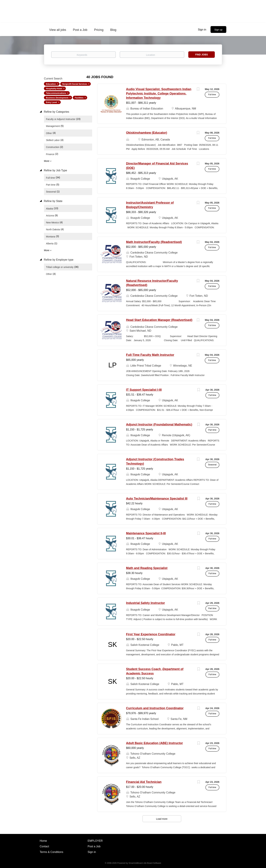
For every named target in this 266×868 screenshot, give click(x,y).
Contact (44, 846)
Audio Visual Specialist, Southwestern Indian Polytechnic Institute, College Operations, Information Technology (159, 93)
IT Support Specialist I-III (144, 390)
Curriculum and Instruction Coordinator (155, 708)
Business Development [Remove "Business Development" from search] (57, 98)
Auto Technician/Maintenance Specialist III (157, 499)
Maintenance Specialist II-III (146, 533)
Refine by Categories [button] (56, 112)
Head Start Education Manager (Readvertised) (159, 320)
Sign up (218, 30)
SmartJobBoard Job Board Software (145, 863)
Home (43, 841)
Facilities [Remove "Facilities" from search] (79, 98)
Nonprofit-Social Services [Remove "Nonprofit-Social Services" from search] (75, 84)
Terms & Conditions (51, 852)
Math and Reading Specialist (147, 568)
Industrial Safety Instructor (145, 603)
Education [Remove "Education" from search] (51, 84)
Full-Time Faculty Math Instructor (150, 355)
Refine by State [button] (53, 201)
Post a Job (94, 846)
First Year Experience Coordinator (151, 634)
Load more (162, 819)
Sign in (202, 30)
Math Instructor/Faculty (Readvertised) (154, 242)
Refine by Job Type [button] (55, 170)
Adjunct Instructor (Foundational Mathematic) (159, 425)
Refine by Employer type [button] (58, 260)
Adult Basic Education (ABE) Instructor (154, 743)
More (47, 161)
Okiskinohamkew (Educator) (147, 133)
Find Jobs (202, 55)
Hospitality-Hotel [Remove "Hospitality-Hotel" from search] (54, 89)
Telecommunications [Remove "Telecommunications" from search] (56, 93)
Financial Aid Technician (144, 782)
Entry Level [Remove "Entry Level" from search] (51, 102)
